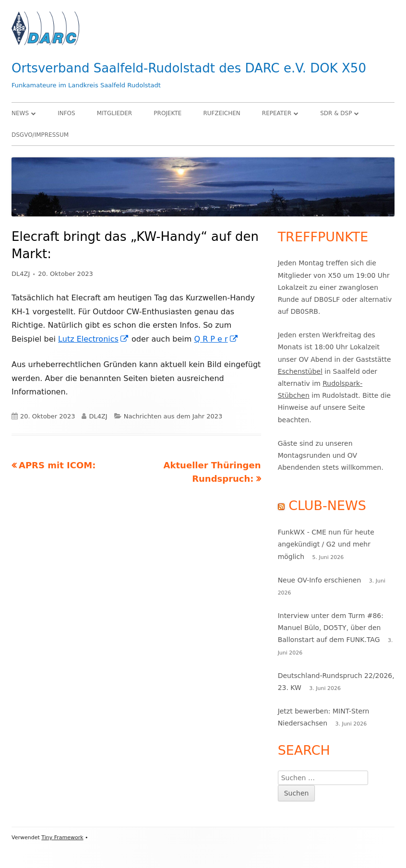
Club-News (327, 505)
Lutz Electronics (94, 339)
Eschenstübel (300, 371)
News (20, 113)
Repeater (277, 113)
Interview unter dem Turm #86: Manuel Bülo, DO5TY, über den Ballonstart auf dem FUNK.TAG (331, 628)
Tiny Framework (62, 838)
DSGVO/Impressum (40, 135)
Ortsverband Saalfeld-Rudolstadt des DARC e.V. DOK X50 (189, 68)
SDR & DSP (336, 113)
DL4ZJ (21, 274)
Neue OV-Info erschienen (320, 580)
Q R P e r (216, 339)
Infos (66, 113)
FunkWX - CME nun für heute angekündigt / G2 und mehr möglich (326, 544)
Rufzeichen (221, 113)
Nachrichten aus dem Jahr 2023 (173, 416)
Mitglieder (115, 113)
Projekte (167, 113)
